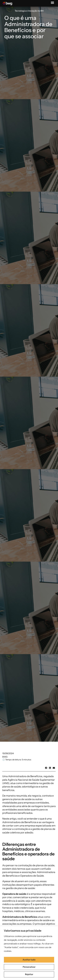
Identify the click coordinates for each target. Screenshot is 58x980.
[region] (29, 953)
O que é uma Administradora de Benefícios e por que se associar (28, 27)
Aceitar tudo (29, 960)
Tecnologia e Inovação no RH (29, 11)
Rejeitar (29, 974)
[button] (52, 3)
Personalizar (29, 967)
